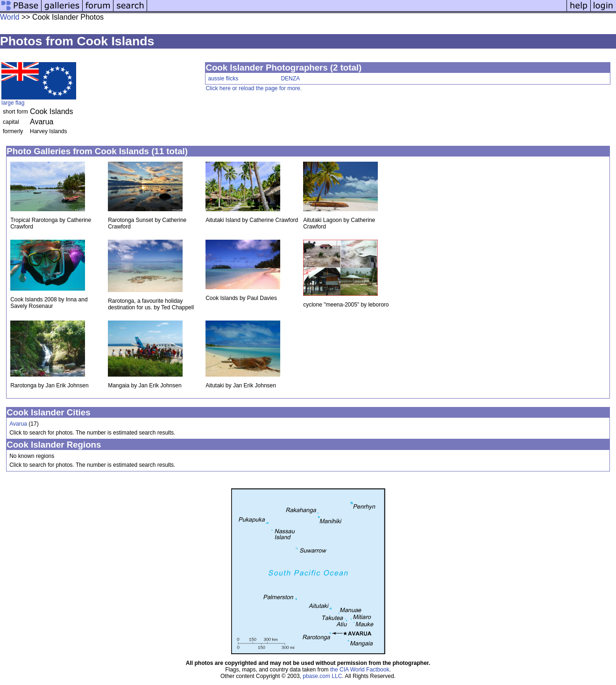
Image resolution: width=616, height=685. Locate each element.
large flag (13, 103)
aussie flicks (223, 78)
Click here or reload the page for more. (253, 88)
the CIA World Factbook (360, 670)
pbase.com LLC (322, 676)
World (10, 17)
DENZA (290, 78)
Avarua (18, 424)
